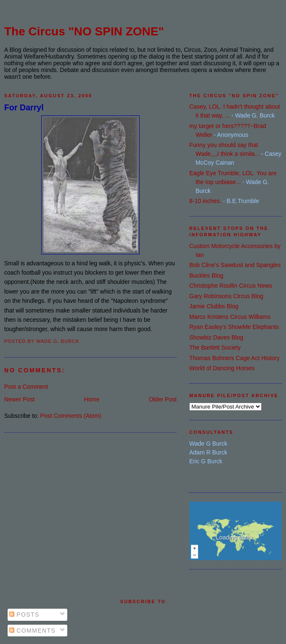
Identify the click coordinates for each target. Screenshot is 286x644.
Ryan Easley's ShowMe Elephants (234, 327)
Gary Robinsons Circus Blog (226, 296)
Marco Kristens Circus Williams (230, 317)
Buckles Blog (206, 275)
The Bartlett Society (215, 347)
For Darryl (24, 107)
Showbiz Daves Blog (216, 337)
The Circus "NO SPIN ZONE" (84, 31)
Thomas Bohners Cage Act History (234, 358)
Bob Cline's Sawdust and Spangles (235, 265)
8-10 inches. (205, 201)
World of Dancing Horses (222, 368)
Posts (24, 615)
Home (91, 399)
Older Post (163, 399)
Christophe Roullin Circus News (231, 286)
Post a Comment (26, 387)
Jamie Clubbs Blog (214, 306)
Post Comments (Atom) (71, 416)
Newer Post (19, 399)
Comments (32, 631)
